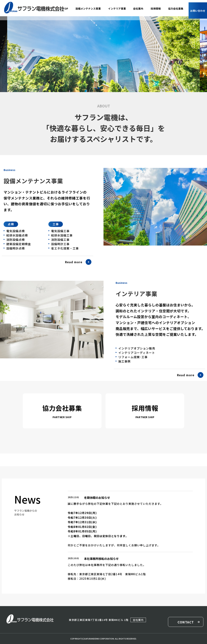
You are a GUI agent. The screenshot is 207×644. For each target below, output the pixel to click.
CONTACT (185, 622)
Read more (74, 273)
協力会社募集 (62, 408)
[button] (99, 88)
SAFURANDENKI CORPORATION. (99, 639)
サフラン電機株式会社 (34, 8)
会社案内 (138, 620)
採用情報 (145, 408)
